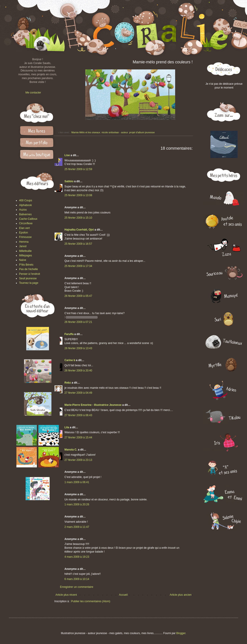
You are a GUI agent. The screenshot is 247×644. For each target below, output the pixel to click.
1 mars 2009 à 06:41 (77, 482)
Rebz (68, 383)
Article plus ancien (181, 595)
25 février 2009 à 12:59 (78, 169)
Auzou (23, 210)
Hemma (24, 242)
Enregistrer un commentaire (77, 587)
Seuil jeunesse (28, 278)
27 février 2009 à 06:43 (78, 415)
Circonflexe (26, 223)
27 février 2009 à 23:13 (78, 460)
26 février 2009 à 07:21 (78, 322)
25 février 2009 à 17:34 (78, 266)
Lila (67, 427)
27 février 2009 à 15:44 (78, 437)
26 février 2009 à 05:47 (78, 296)
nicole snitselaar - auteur (115, 132)
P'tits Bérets (26, 265)
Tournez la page (29, 283)
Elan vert (24, 228)
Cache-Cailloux (28, 219)
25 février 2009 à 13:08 (78, 195)
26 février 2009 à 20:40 (78, 371)
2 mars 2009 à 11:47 (77, 527)
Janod (23, 246)
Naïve (23, 260)
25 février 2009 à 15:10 (78, 218)
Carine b (70, 360)
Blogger (181, 633)
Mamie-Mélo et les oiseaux (86, 132)
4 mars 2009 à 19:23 (77, 557)
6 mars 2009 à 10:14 (77, 579)
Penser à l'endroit (30, 274)
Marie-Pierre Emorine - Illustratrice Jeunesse (93, 405)
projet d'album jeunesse (142, 132)
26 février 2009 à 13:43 (78, 348)
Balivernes (25, 214)
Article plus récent (66, 595)
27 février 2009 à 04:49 (78, 393)
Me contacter (33, 93)
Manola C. (71, 450)
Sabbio (69, 181)
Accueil (123, 595)
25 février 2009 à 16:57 (78, 244)
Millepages (25, 255)
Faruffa (69, 334)
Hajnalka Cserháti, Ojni (79, 230)
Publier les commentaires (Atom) (91, 601)
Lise (67, 155)
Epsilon (23, 233)
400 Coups (26, 200)
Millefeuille (25, 251)
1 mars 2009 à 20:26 (77, 504)
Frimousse (25, 237)
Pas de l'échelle (29, 269)
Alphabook (25, 205)
